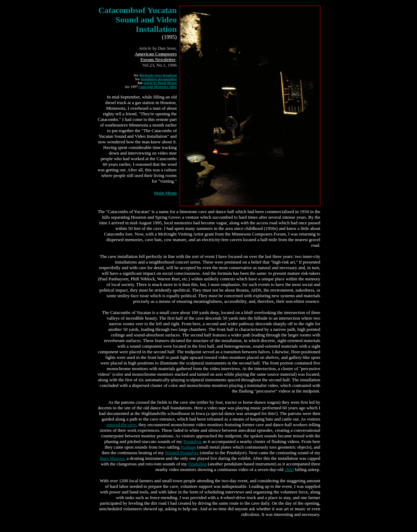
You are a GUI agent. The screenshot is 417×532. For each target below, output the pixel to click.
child (289, 469)
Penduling (198, 464)
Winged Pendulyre (182, 453)
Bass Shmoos (112, 458)
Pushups (188, 447)
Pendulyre (193, 441)
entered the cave (121, 425)
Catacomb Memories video (157, 89)
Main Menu (165, 195)
